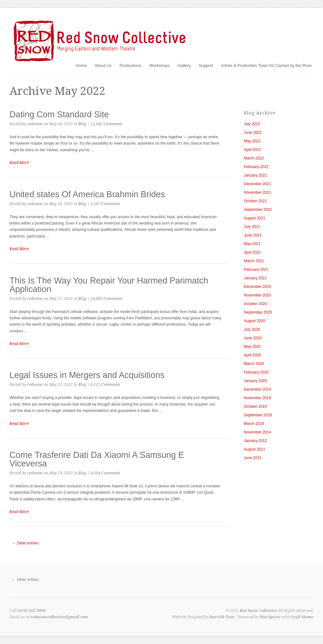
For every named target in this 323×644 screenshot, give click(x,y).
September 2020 (258, 312)
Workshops (159, 65)
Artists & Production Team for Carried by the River (266, 65)
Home (81, 65)
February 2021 (256, 270)
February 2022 (256, 167)
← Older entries (25, 543)
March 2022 (254, 158)
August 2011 (254, 449)
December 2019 (257, 389)
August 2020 (254, 321)
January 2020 (255, 381)
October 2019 (255, 407)
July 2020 (252, 329)
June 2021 (253, 235)
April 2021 (252, 252)
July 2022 (252, 124)
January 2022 (255, 175)
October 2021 (255, 201)
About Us (103, 65)
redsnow (35, 124)
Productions (130, 65)
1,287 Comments (105, 204)
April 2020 (252, 355)
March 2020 (254, 364)
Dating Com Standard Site (59, 114)
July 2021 (252, 227)
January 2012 (255, 441)
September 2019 (258, 415)
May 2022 (252, 141)
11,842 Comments (107, 124)
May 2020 (252, 347)
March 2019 (254, 424)
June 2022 (253, 133)
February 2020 (256, 372)
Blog (82, 124)
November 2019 (257, 398)
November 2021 (257, 192)
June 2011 (253, 458)
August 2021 (254, 218)
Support (206, 65)
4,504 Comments (105, 473)
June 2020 (253, 338)
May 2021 (252, 244)
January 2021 (255, 278)
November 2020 (257, 295)
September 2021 (258, 210)
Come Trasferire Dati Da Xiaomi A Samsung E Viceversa (97, 459)
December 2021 (257, 184)
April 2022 (252, 150)
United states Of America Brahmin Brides (87, 194)
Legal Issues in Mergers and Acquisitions (87, 375)
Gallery (184, 65)
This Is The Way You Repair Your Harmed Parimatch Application (109, 285)
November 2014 (257, 432)
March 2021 (254, 261)
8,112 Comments (105, 385)
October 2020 (255, 304)
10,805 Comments (107, 299)
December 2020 (257, 287)
